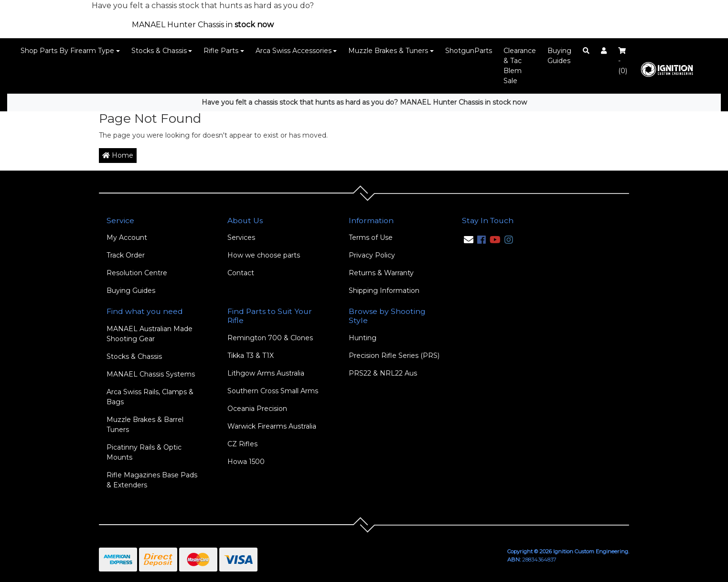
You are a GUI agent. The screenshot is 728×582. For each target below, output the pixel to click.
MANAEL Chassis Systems (151, 374)
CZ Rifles (242, 444)
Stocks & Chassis (159, 51)
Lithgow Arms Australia (266, 373)
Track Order (126, 255)
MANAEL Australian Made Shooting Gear (150, 334)
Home (118, 155)
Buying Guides (559, 56)
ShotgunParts (469, 51)
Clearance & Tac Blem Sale (520, 66)
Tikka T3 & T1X (251, 356)
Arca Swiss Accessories (294, 51)
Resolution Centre (137, 273)
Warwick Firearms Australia (272, 426)
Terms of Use (371, 237)
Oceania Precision (257, 409)
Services (241, 237)
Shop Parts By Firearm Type (67, 51)
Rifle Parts (221, 51)
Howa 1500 (246, 462)
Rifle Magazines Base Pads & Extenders (152, 480)
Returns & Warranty (381, 273)
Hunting (363, 338)
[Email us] (469, 240)
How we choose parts (264, 255)
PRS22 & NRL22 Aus (383, 373)
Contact (241, 273)
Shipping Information (384, 291)
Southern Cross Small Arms (273, 391)
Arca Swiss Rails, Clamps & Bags (150, 397)
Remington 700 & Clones (270, 338)
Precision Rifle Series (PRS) (394, 356)
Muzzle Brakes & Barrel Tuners (145, 425)
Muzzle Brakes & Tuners (388, 51)
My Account (127, 237)
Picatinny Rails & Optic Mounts (144, 452)
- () (623, 61)
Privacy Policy (372, 255)
